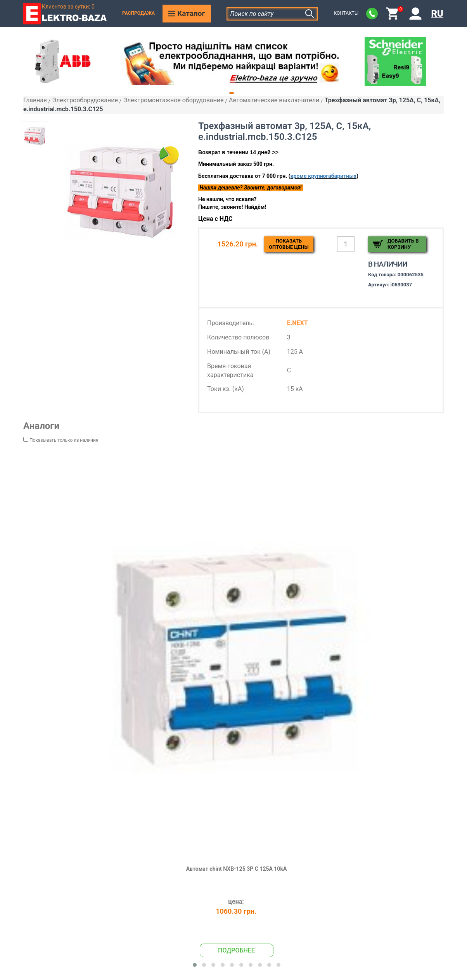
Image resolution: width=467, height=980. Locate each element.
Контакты (346, 13)
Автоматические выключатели (274, 100)
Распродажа (138, 13)
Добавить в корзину (403, 244)
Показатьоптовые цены (289, 244)
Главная (35, 100)
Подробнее (236, 950)
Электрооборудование (85, 100)
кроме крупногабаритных (323, 176)
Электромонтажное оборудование (173, 100)
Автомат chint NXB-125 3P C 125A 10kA (237, 869)
